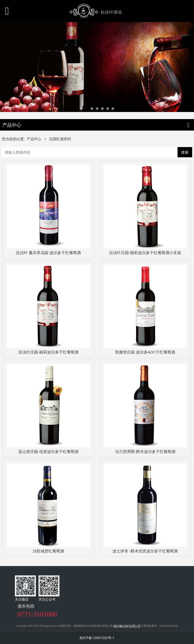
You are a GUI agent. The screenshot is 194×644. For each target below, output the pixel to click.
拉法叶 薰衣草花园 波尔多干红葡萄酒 (48, 253)
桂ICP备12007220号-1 (97, 638)
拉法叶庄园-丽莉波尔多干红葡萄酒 (48, 352)
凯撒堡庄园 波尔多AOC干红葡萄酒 (145, 352)
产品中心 (34, 139)
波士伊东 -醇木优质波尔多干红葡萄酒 (145, 551)
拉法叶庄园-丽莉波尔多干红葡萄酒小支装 (145, 253)
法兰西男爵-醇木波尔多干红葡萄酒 (145, 451)
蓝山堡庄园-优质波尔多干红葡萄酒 (48, 451)
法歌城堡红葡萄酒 (48, 551)
